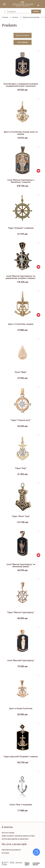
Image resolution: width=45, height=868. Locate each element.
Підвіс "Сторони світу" (21, 420)
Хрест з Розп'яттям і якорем (21, 324)
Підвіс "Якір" (21, 468)
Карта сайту (27, 864)
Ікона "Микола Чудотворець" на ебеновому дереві (21, 565)
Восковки (5, 853)
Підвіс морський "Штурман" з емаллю (21, 757)
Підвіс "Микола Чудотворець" (21, 612)
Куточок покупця (8, 833)
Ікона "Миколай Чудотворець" (21, 660)
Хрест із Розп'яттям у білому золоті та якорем (21, 133)
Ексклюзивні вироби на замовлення (15, 839)
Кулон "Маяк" (21, 372)
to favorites (38, 50)
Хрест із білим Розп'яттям (21, 709)
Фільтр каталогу (22, 35)
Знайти (36, 12)
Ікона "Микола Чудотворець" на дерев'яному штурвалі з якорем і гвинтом (21, 277)
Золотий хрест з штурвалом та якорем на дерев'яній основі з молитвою (21, 85)
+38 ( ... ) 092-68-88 (41, 5)
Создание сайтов (36, 864)
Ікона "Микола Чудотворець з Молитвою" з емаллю (21, 181)
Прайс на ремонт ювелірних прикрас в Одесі (18, 836)
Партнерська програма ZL (11, 850)
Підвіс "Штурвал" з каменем (21, 228)
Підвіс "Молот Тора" (21, 516)
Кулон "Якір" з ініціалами (21, 805)
